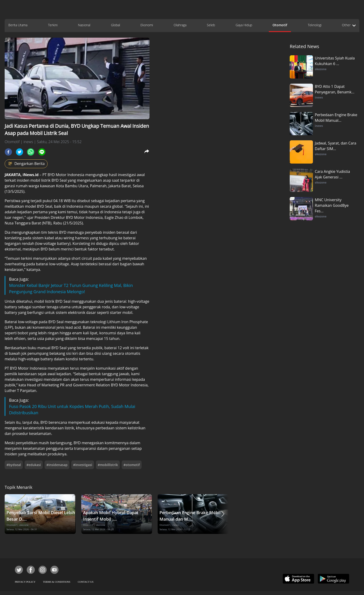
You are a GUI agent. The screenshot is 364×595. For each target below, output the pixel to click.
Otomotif (280, 25)
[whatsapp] (31, 152)
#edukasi (34, 465)
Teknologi (315, 25)
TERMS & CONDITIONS (57, 582)
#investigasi (83, 465)
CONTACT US (86, 582)
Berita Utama (18, 25)
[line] (42, 152)
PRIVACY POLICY (25, 582)
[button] (223, 514)
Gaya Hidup (244, 25)
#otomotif (132, 465)
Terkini (53, 25)
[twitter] (19, 152)
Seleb (211, 25)
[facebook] (8, 152)
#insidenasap (57, 465)
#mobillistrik (108, 465)
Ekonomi (147, 25)
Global (115, 25)
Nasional (84, 25)
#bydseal (14, 465)
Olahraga (180, 25)
